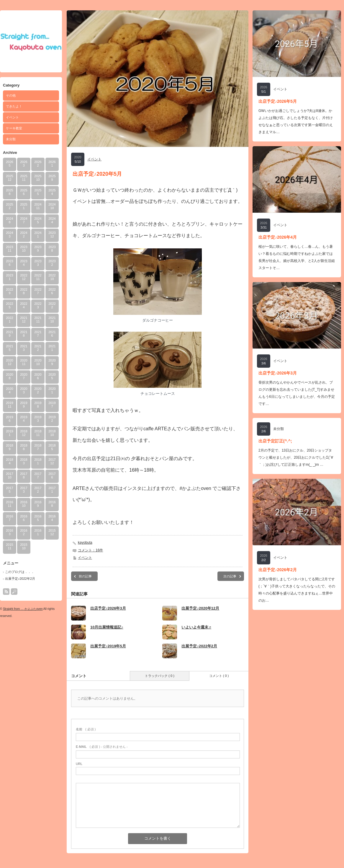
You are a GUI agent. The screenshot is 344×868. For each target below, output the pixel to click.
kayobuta (85, 543)
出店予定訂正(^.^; (275, 441)
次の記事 (230, 576)
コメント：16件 (90, 550)
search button (14, 592)
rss (6, 592)
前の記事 (85, 576)
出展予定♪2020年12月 (200, 608)
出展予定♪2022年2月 (20, 579)
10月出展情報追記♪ (107, 627)
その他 (11, 95)
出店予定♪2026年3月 (108, 608)
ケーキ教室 (14, 128)
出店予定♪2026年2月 (278, 570)
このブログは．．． (20, 572)
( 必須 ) (86, 729)
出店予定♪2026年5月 (278, 101)
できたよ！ (14, 106)
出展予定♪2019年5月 (108, 646)
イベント (12, 117)
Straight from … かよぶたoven (23, 609)
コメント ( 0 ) (219, 676)
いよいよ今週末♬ (196, 627)
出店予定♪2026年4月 (278, 237)
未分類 (11, 139)
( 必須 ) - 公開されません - (102, 747)
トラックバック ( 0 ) (160, 676)
